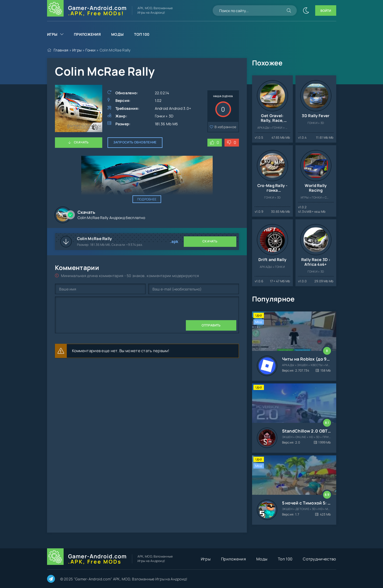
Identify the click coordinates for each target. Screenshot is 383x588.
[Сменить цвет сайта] (306, 11)
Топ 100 (142, 34)
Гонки (91, 50)
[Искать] (289, 11)
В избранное (225, 127)
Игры (52, 34)
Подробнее (147, 199)
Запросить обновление (135, 142)
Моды (117, 34)
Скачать (81, 142)
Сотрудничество (319, 559)
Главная (61, 50)
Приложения (87, 34)
